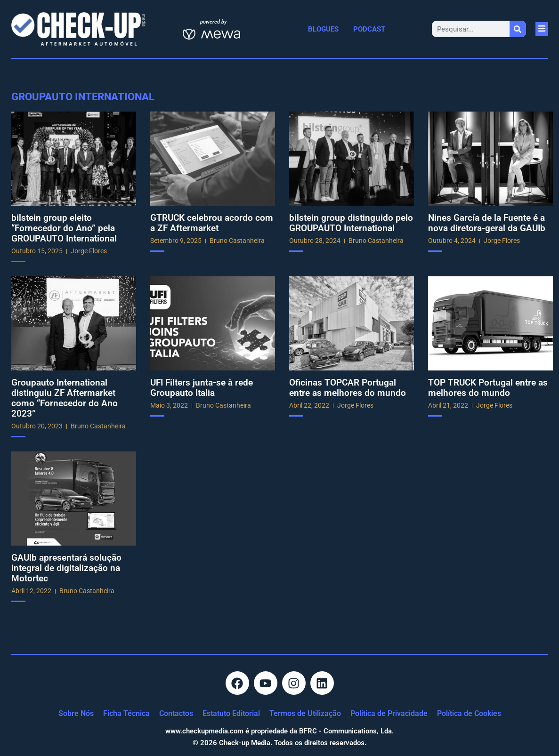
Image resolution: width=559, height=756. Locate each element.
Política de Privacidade (389, 713)
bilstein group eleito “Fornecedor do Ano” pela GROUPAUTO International (64, 228)
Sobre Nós (76, 713)
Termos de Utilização (305, 713)
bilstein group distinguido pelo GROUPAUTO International (351, 223)
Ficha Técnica (126, 713)
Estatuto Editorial (231, 713)
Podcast (369, 29)
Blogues (323, 29)
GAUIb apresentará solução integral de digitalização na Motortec (66, 568)
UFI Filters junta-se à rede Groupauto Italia (202, 388)
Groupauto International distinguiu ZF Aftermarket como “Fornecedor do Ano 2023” (65, 398)
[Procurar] (518, 29)
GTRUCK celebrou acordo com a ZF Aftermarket (212, 223)
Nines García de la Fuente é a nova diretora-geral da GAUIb (487, 223)
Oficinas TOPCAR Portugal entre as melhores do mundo (348, 388)
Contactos (176, 713)
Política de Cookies (469, 713)
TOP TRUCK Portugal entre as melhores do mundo (488, 388)
